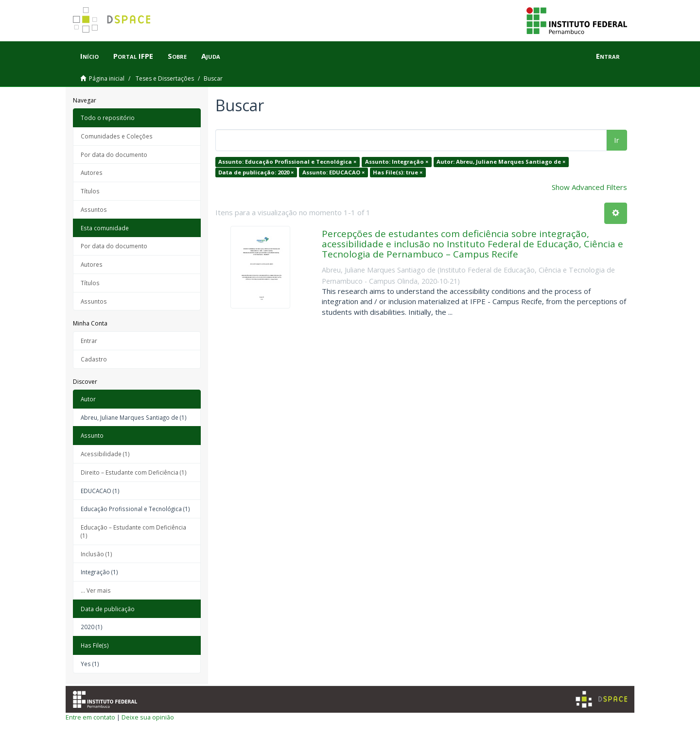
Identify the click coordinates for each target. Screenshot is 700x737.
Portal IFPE (133, 56)
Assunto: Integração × (397, 162)
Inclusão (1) (96, 554)
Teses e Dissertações (165, 78)
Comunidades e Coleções (117, 136)
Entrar (89, 341)
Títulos (90, 191)
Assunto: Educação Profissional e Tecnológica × (287, 162)
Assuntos (94, 209)
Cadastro (94, 359)
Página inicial (107, 78)
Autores (92, 172)
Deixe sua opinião (148, 717)
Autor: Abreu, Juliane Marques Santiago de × (501, 162)
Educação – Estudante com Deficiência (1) (133, 531)
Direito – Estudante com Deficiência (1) (134, 472)
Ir (617, 140)
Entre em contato (90, 717)
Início (89, 56)
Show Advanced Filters (589, 187)
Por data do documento (114, 154)
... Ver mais (96, 590)
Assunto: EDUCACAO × (333, 172)
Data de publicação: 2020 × (256, 172)
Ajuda (211, 56)
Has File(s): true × (398, 172)
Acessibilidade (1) (105, 454)
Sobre (177, 56)
